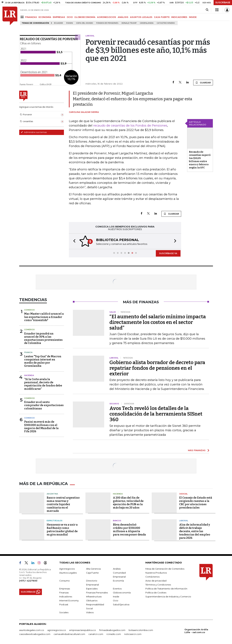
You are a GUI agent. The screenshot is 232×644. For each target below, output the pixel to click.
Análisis (117, 569)
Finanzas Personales (97, 593)
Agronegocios (67, 569)
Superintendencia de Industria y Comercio (168, 597)
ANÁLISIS (123, 17)
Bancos (117, 521)
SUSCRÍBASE (223, 2)
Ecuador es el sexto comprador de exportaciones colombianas (44, 405)
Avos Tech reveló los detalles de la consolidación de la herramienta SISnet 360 (156, 414)
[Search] (207, 10)
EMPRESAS (59, 17)
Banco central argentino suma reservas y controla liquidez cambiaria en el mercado (63, 504)
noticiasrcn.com (133, 634)
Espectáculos (55, 521)
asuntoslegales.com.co (32, 630)
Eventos (117, 589)
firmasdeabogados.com (112, 630)
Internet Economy (69, 600)
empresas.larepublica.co (83, 630)
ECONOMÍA (45, 17)
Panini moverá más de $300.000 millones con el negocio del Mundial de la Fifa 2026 (41, 427)
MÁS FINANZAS (197, 450)
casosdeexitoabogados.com (35, 634)
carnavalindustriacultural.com (69, 634)
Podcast (64, 604)
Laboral (184, 521)
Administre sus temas (34, 132)
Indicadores (66, 597)
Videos (90, 612)
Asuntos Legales (68, 573)
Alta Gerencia (93, 569)
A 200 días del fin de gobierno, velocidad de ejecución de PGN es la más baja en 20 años (128, 503)
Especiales (92, 589)
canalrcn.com (96, 634)
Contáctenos (152, 577)
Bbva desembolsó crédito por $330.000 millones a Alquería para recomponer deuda (129, 530)
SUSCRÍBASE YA (168, 253)
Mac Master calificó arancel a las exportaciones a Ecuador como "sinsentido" (44, 317)
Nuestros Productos (156, 573)
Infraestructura (94, 597)
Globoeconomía (122, 593)
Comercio (29, 310)
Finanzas (64, 593)
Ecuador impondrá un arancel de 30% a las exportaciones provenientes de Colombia (43, 338)
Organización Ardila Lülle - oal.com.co (196, 631)
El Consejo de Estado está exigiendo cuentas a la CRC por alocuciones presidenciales (196, 503)
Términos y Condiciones (158, 585)
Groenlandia (147, 23)
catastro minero (166, 23)
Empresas (65, 589)
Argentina (52, 494)
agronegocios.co (57, 630)
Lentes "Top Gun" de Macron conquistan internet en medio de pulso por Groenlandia (43, 361)
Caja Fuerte (92, 573)
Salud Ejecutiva (121, 604)
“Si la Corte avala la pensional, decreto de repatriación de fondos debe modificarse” (43, 384)
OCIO (70, 17)
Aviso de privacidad (156, 581)
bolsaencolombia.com (141, 630)
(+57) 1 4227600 (28, 581)
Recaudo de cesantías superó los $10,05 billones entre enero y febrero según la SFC (200, 160)
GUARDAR (203, 83)
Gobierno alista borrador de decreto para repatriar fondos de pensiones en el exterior (157, 368)
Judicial (183, 494)
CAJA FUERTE (162, 17)
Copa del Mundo (85, 23)
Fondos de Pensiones (107, 23)
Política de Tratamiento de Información (166, 589)
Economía (118, 581)
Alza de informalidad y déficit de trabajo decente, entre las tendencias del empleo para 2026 (195, 531)
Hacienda (29, 375)
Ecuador (58, 23)
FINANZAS (31, 17)
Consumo (64, 581)
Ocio (116, 600)
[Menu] (23, 17)
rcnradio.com (114, 634)
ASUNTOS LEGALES (141, 17)
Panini (70, 23)
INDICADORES (179, 17)
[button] (73, 241)
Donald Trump (129, 23)
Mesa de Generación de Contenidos (165, 569)
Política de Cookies (156, 593)
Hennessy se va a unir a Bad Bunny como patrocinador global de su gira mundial (62, 530)
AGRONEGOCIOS (107, 17)
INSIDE (193, 17)
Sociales (64, 612)
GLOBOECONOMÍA (85, 17)
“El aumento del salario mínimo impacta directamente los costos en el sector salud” (158, 322)
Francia (28, 352)
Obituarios (92, 600)
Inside (116, 597)
